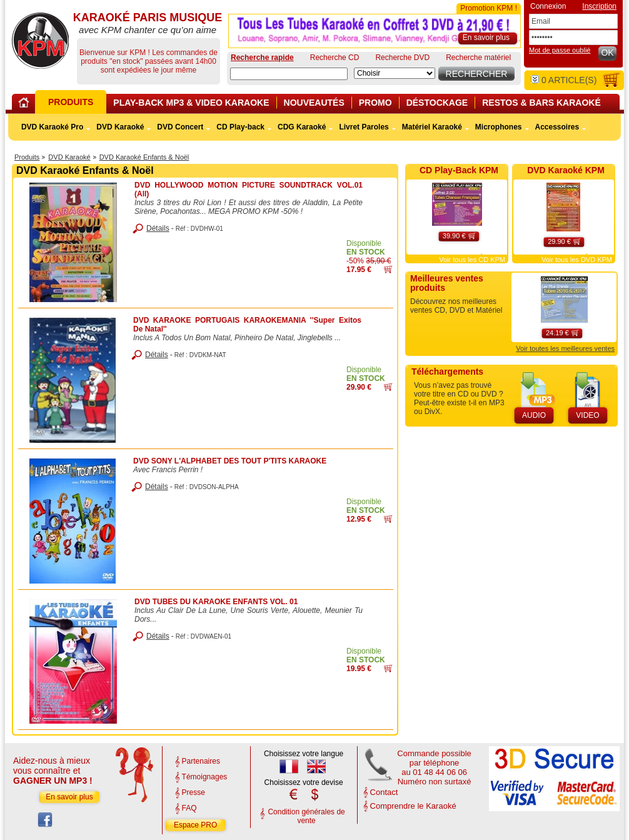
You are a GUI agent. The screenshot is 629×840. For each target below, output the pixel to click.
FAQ (189, 808)
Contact (384, 792)
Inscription (599, 6)
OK (607, 53)
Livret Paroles (364, 127)
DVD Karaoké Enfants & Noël (144, 157)
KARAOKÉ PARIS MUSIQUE (40, 41)
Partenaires (201, 761)
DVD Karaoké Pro (52, 127)
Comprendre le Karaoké (413, 806)
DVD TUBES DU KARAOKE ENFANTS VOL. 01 (216, 602)
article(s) (564, 80)
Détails (158, 228)
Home (26, 105)
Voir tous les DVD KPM (577, 260)
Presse (194, 792)
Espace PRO (195, 825)
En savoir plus (69, 797)
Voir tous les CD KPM (472, 260)
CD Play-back (240, 127)
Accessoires (557, 127)
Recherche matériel (478, 58)
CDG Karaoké (302, 127)
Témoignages (205, 777)
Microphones (499, 127)
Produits (27, 157)
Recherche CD (335, 58)
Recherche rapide (262, 58)
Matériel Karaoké (432, 127)
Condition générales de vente (306, 816)
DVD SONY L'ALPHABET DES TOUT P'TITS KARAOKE (230, 461)
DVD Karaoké (69, 157)
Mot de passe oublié (560, 50)
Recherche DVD (402, 58)
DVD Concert (180, 127)
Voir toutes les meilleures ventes (565, 348)
